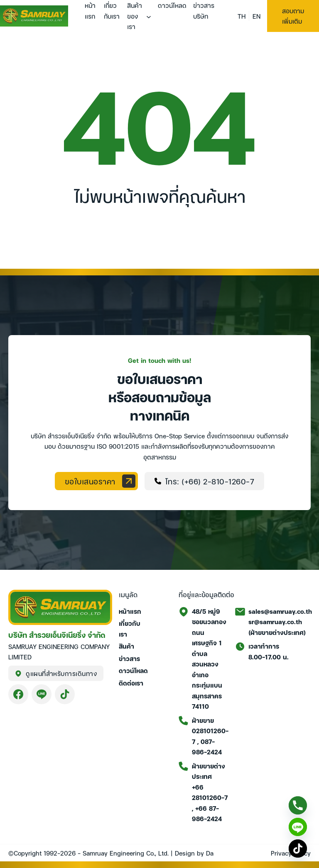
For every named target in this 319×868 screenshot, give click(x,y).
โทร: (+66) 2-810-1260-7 (205, 481)
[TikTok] (298, 849)
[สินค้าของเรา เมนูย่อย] (149, 17)
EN (256, 16)
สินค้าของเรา (135, 16)
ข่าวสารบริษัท (204, 10)
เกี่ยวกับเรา (112, 10)
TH (242, 16)
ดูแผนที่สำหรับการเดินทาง (56, 673)
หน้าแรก (90, 10)
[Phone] (298, 805)
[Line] (298, 827)
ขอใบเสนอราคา (100, 481)
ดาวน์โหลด (172, 5)
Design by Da (194, 853)
